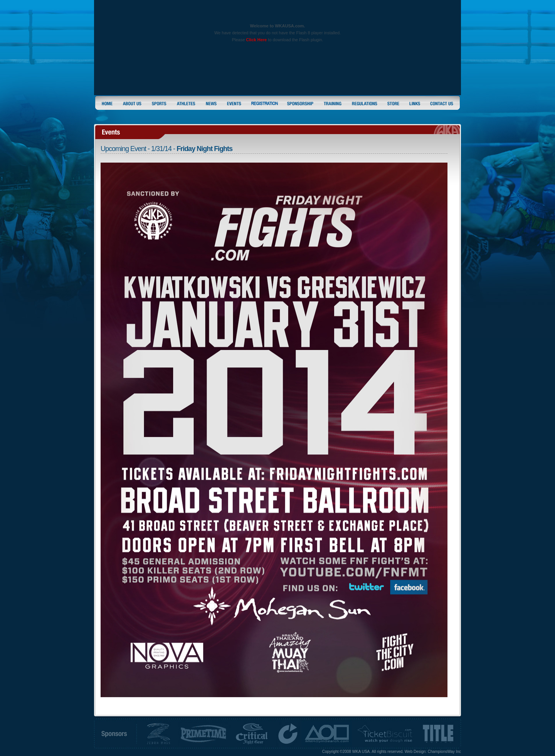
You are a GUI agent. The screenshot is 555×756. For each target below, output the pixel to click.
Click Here (256, 40)
